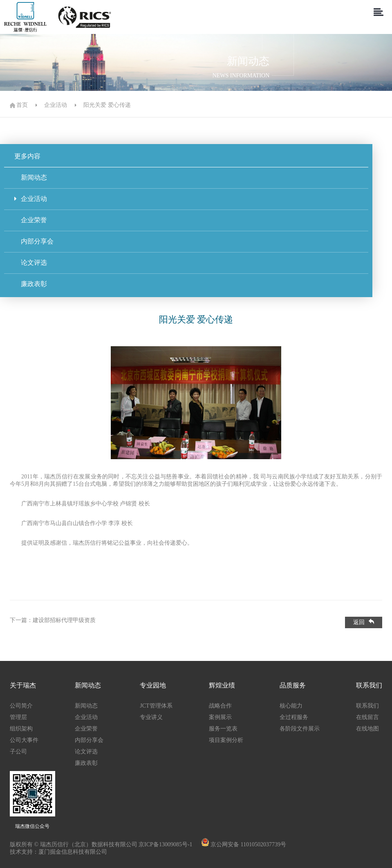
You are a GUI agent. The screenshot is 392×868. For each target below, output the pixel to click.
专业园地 (153, 685)
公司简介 (21, 706)
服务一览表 (223, 729)
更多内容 (27, 156)
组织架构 (21, 729)
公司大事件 (24, 740)
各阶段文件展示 (300, 729)
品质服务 (293, 685)
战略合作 (220, 706)
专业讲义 (151, 717)
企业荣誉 (31, 220)
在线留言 (367, 717)
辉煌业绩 (222, 685)
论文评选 (31, 263)
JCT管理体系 (156, 706)
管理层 (18, 717)
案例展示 (220, 717)
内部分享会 (34, 241)
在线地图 (367, 729)
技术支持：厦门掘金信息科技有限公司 (58, 852)
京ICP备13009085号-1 (166, 844)
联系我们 (369, 685)
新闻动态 (31, 177)
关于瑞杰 (23, 685)
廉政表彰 (31, 284)
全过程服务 (294, 717)
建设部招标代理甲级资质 (64, 620)
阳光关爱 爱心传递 (107, 105)
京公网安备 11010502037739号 (248, 844)
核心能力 (291, 706)
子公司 (18, 752)
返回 (364, 622)
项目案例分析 (226, 740)
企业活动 (56, 105)
